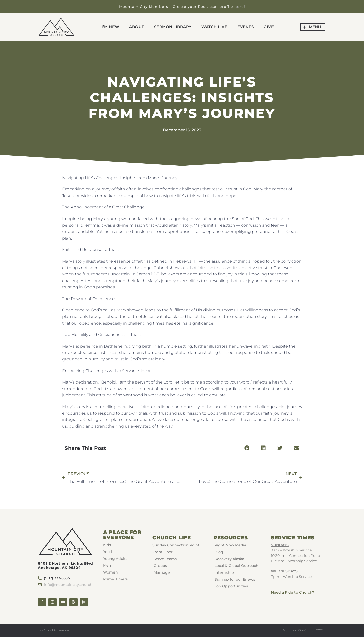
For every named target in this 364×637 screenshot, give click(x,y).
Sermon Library (173, 27)
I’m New (110, 27)
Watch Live (215, 27)
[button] (247, 448)
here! (240, 7)
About (137, 27)
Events (246, 27)
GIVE (269, 27)
